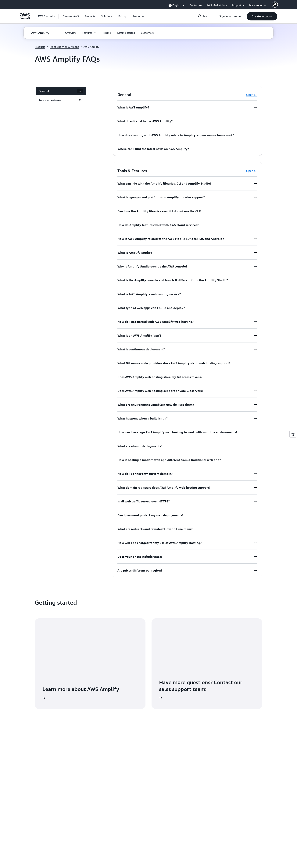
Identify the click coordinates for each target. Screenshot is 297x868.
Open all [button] (252, 95)
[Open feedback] (293, 434)
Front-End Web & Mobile (64, 47)
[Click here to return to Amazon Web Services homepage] (25, 18)
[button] (71, 16)
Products (40, 47)
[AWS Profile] (275, 5)
